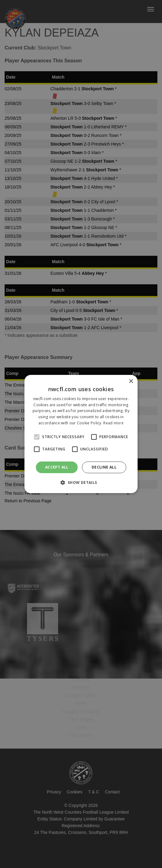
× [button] (131, 381)
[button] (81, 482)
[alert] (81, 434)
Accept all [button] (57, 467)
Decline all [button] (104, 467)
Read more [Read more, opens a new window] (113, 423)
